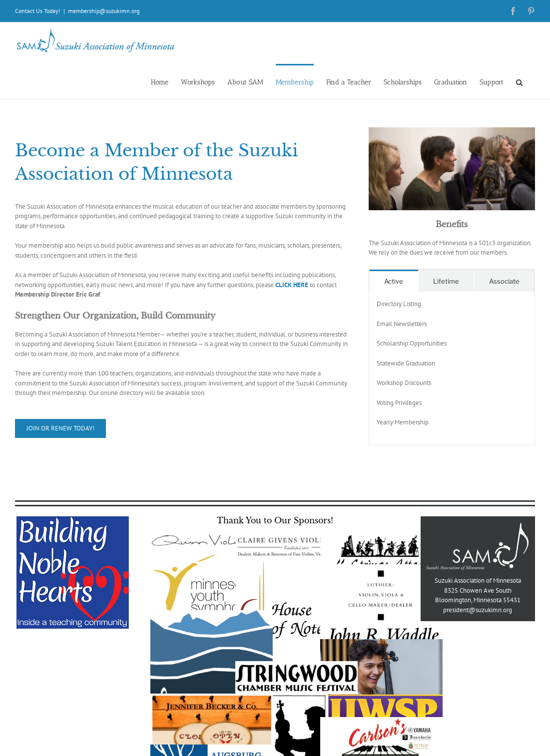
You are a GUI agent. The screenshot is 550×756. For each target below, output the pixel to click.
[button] (519, 82)
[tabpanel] (452, 369)
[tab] (394, 281)
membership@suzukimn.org (104, 11)
